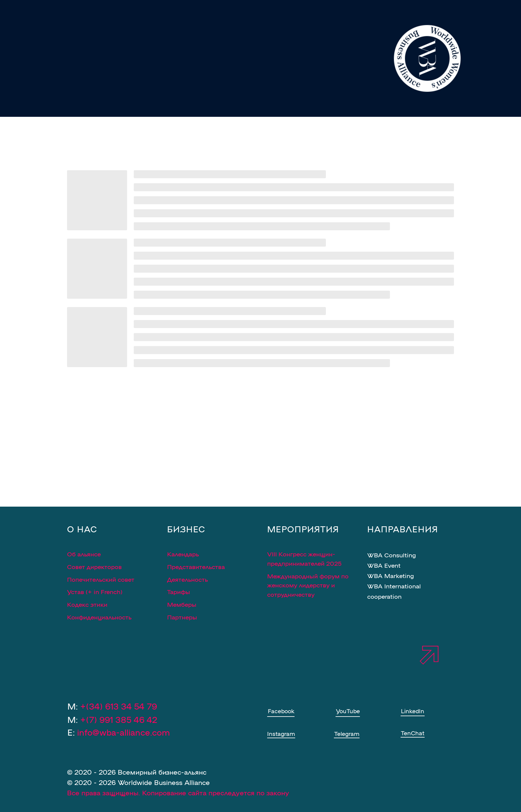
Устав (76, 591)
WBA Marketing (391, 575)
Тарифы (179, 591)
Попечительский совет (101, 579)
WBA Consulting (392, 555)
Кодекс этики (87, 604)
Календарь (183, 554)
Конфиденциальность (99, 617)
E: (119, 732)
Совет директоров (94, 566)
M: (112, 719)
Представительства (196, 566)
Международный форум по (308, 576)
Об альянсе (84, 554)
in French (107, 591)
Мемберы (182, 604)
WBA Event (384, 565)
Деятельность (187, 579)
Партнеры (182, 617)
